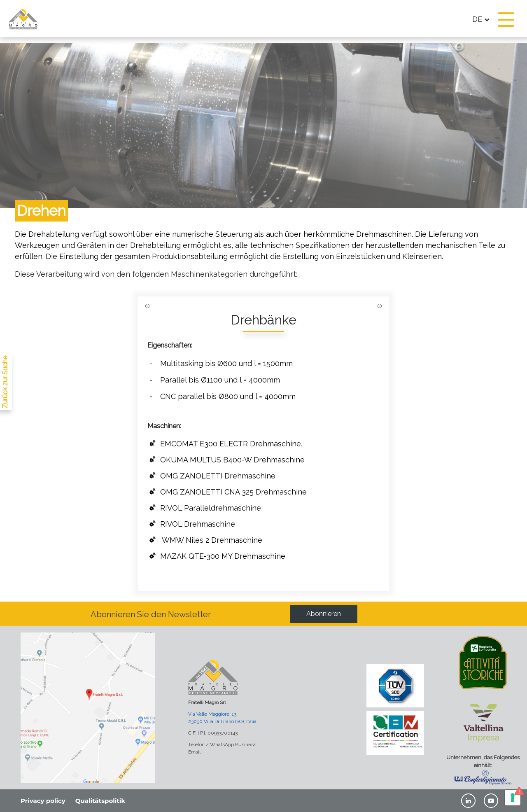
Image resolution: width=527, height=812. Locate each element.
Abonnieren (324, 614)
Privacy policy (43, 801)
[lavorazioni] (4, 410)
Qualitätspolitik (100, 801)
